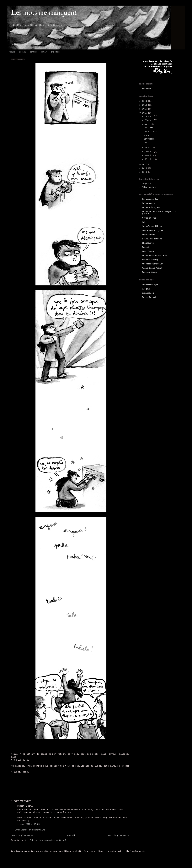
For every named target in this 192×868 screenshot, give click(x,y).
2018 (145, 168)
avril (148, 148)
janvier (149, 116)
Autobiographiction (153, 264)
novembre (150, 156)
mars (147, 124)
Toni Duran (148, 251)
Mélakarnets (148, 203)
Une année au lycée (153, 231)
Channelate (148, 243)
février (149, 120)
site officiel (56, 52)
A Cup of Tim (149, 218)
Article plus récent (23, 835)
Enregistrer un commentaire (30, 830)
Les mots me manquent (44, 13)
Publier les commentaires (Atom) (48, 840)
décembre (150, 159)
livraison (149, 139)
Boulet (146, 247)
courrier (149, 128)
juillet (149, 152)
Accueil (12, 52)
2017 (145, 164)
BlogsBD (146, 289)
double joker (151, 131)
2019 (145, 172)
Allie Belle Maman (152, 268)
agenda (22, 52)
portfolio (33, 52)
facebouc (147, 89)
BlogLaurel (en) (151, 199)
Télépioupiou (149, 187)
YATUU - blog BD (151, 207)
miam (146, 135)
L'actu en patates (152, 239)
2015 (145, 109)
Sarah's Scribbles (152, 226)
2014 (145, 105)
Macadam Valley (150, 260)
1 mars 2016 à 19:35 (29, 824)
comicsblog (148, 293)
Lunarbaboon (148, 235)
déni (146, 143)
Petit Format (149, 297)
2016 (145, 113)
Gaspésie (146, 184)
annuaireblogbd (150, 285)
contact (44, 52)
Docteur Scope (150, 272)
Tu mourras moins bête (154, 256)
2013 (145, 101)
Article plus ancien (119, 835)
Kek (144, 222)
